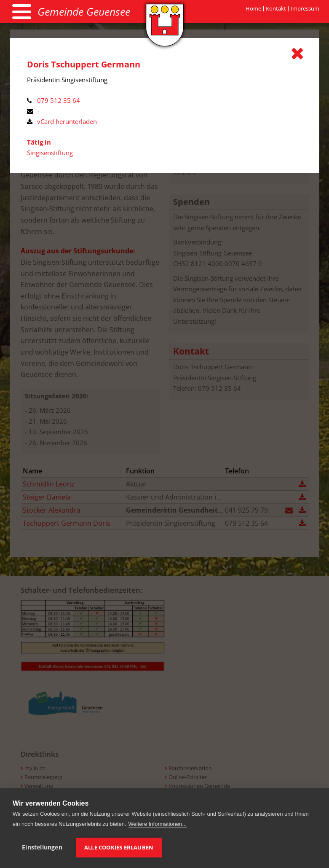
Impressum (305, 9)
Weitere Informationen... (158, 824)
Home (253, 9)
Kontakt (276, 9)
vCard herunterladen (67, 121)
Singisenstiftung (50, 153)
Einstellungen (42, 847)
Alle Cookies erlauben (119, 847)
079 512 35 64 (59, 100)
